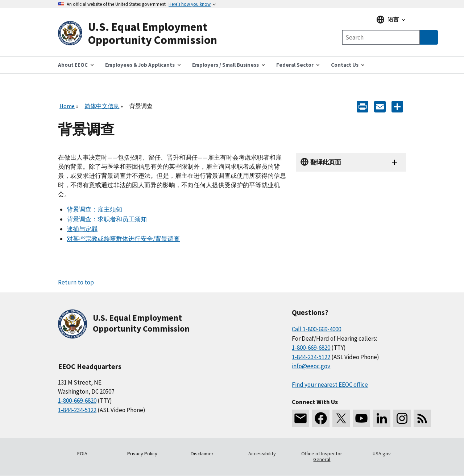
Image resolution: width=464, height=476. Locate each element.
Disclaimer (202, 454)
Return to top (76, 282)
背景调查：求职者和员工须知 (107, 219)
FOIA (82, 454)
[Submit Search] (429, 37)
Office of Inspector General (322, 456)
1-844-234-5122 (77, 410)
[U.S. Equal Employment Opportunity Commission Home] (145, 34)
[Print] (362, 106)
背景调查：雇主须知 (94, 209)
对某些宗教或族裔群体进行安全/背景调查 (123, 239)
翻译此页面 (326, 162)
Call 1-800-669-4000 (316, 329)
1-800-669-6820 (77, 401)
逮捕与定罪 (82, 229)
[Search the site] (381, 37)
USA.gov (382, 454)
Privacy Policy (142, 454)
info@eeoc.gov (311, 366)
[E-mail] (380, 106)
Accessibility (262, 454)
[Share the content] (397, 106)
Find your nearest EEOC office (330, 385)
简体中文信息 (102, 106)
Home (67, 106)
